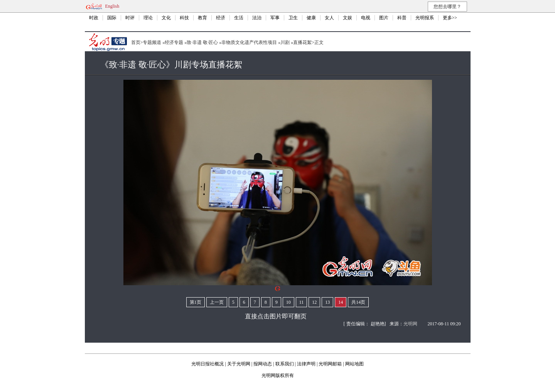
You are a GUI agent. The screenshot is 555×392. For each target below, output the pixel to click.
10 (288, 302)
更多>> (450, 18)
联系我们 (285, 364)
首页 (136, 42)
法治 (257, 18)
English (112, 6)
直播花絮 (302, 42)
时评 (130, 18)
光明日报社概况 (207, 364)
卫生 (293, 18)
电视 (366, 18)
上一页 (217, 302)
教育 (202, 18)
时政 (94, 18)
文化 (166, 18)
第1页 (196, 302)
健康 (311, 18)
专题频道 (152, 42)
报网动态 (263, 364)
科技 (184, 18)
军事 (275, 18)
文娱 (348, 18)
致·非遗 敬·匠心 (202, 42)
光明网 (410, 324)
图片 (384, 18)
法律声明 (306, 364)
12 (314, 302)
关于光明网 (239, 364)
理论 (148, 18)
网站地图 (354, 364)
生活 (239, 18)
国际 (112, 18)
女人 (329, 18)
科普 (402, 18)
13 (327, 302)
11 (302, 302)
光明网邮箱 (330, 364)
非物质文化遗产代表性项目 (249, 42)
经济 (221, 18)
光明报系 (425, 18)
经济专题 (174, 42)
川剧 (285, 42)
